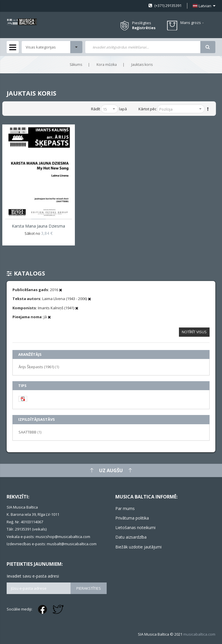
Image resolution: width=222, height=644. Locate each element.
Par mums (125, 508)
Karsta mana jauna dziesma (38, 226)
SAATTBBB (30, 432)
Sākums (76, 65)
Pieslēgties (142, 23)
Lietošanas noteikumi (135, 527)
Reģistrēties (144, 28)
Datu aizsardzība (131, 537)
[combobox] (143, 47)
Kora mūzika (107, 65)
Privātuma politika (132, 518)
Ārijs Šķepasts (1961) (39, 367)
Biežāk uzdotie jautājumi (138, 547)
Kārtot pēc (147, 109)
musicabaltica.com (199, 634)
